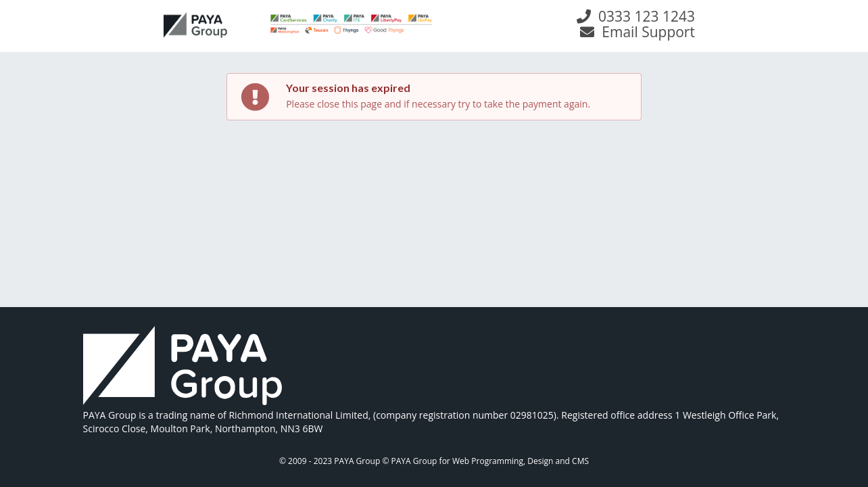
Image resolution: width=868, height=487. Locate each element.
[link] (183, 367)
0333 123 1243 (635, 16)
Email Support (637, 32)
